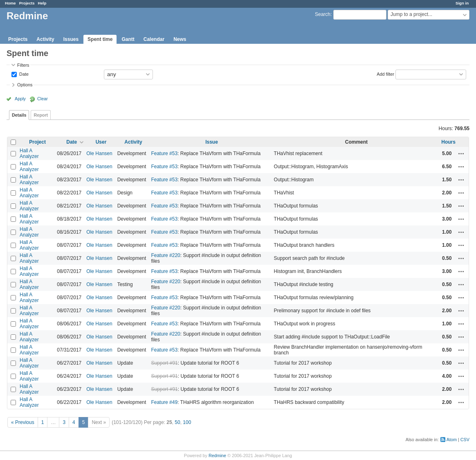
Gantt (128, 39)
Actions (461, 153)
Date (23, 74)
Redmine (217, 455)
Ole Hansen (99, 153)
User (101, 142)
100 (187, 422)
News (180, 39)
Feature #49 (164, 402)
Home (10, 3)
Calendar (154, 39)
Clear (43, 99)
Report (41, 115)
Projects (27, 3)
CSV (465, 440)
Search (323, 14)
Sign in (462, 3)
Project (37, 142)
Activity (45, 39)
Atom (452, 440)
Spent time (100, 39)
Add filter (385, 74)
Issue (212, 142)
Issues (71, 39)
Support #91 (164, 363)
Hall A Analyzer (29, 153)
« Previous (23, 422)
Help (42, 3)
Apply (20, 99)
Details (19, 115)
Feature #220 (165, 255)
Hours (448, 142)
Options (25, 85)
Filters (23, 65)
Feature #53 (164, 153)
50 (177, 422)
